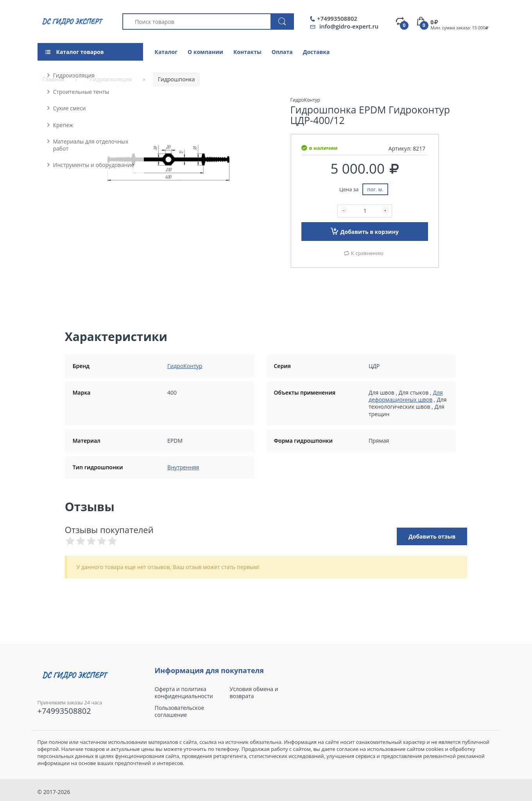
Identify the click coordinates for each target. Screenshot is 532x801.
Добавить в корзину (365, 231)
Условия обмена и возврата (254, 693)
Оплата (282, 52)
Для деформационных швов (406, 396)
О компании (205, 52)
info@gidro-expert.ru (349, 26)
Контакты (247, 52)
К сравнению (367, 253)
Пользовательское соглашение (180, 711)
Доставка (316, 52)
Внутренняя (183, 467)
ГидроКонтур (185, 366)
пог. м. (375, 189)
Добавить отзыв (432, 536)
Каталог (166, 52)
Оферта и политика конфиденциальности (184, 693)
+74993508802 (337, 19)
